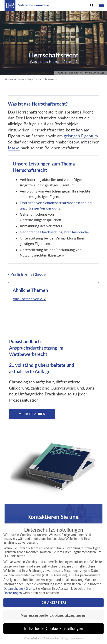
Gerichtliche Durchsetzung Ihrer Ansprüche (54, 232)
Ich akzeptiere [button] (53, 602)
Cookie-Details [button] (33, 638)
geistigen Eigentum (81, 136)
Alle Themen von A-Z (29, 299)
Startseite (10, 79)
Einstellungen (13, 593)
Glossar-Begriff (27, 79)
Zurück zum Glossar (27, 275)
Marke (14, 148)
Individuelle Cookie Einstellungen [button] (54, 628)
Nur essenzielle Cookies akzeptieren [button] (53, 615)
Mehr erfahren (32, 414)
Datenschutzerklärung (19, 588)
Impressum (77, 638)
